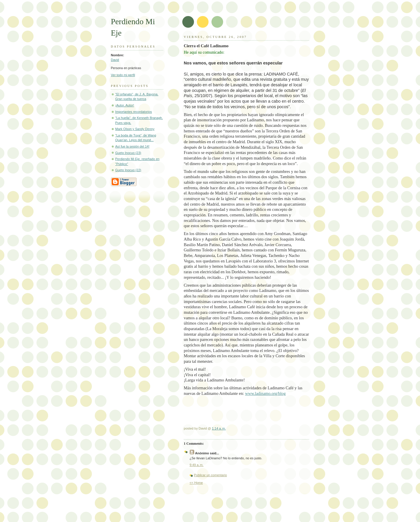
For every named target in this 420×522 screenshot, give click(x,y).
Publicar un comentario (210, 475)
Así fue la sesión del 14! (132, 146)
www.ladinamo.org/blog (265, 393)
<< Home (196, 483)
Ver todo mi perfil (123, 75)
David (115, 60)
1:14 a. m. (219, 428)
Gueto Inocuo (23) (128, 153)
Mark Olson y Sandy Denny (135, 129)
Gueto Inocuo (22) (128, 170)
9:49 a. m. (197, 465)
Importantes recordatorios (134, 112)
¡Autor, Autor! (125, 105)
